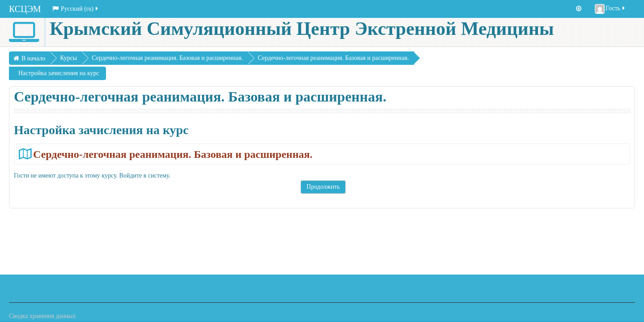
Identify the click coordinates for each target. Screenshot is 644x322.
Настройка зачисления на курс (59, 73)
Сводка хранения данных (42, 316)
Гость (610, 9)
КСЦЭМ (25, 9)
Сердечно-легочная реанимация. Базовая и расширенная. (173, 154)
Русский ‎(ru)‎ (76, 9)
